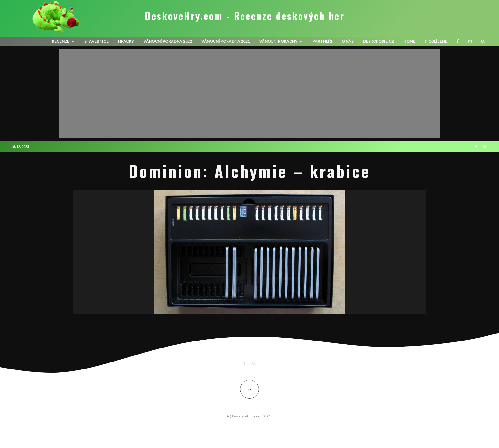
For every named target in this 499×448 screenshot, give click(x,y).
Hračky (126, 41)
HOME (409, 41)
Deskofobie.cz (379, 41)
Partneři (322, 41)
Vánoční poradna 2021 (226, 41)
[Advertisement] (250, 94)
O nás (348, 41)
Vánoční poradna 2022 (168, 41)
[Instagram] (470, 41)
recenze (61, 41)
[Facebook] (458, 41)
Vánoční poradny (279, 41)
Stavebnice (96, 41)
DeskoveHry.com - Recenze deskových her (245, 16)
